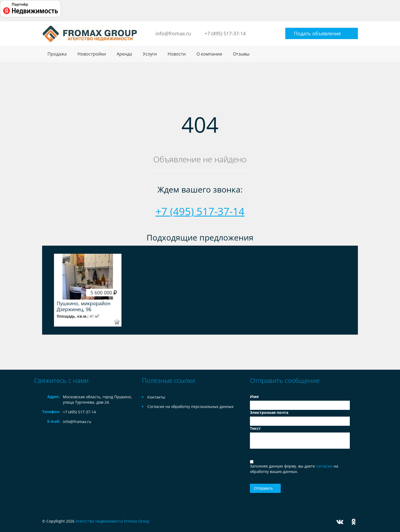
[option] (88, 290)
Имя (254, 397)
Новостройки (92, 54)
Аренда (124, 54)
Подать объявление (317, 33)
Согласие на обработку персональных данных (190, 406)
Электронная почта (269, 412)
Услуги (150, 54)
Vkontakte (340, 522)
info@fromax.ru (173, 33)
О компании (209, 54)
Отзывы (241, 54)
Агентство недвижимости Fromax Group (113, 521)
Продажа (57, 54)
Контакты (156, 397)
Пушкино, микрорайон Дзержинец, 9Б (84, 306)
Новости (177, 54)
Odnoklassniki (354, 522)
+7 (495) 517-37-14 (225, 33)
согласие (325, 466)
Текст (255, 428)
